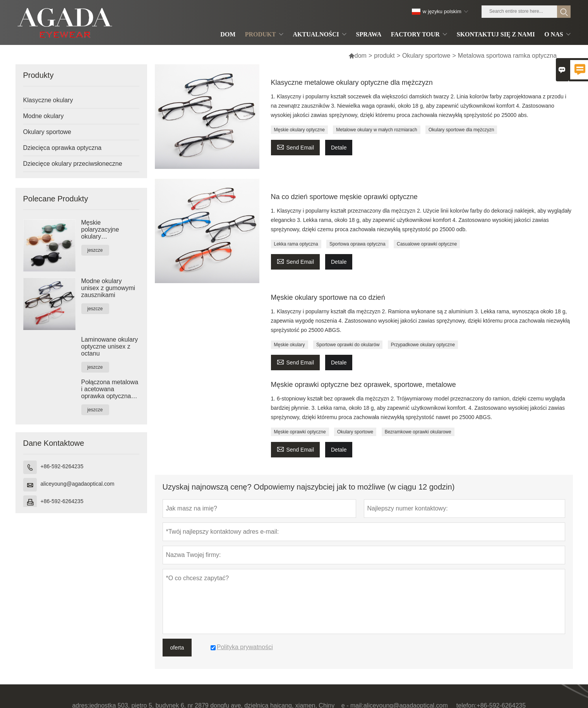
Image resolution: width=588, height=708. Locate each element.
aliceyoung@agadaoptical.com (78, 484)
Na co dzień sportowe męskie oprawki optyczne (344, 197)
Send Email (296, 147)
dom (357, 56)
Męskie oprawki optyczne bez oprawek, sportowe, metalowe (363, 385)
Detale (339, 148)
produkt (384, 56)
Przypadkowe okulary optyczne (423, 345)
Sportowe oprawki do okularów (348, 345)
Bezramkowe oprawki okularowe (418, 432)
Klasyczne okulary (48, 100)
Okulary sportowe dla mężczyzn (461, 130)
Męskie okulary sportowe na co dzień (328, 297)
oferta (177, 648)
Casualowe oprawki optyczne (427, 244)
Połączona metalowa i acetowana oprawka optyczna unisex (110, 389)
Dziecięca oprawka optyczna (63, 148)
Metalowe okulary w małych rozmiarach (376, 130)
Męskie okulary (290, 345)
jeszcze (95, 250)
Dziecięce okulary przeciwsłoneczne (73, 164)
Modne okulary (44, 116)
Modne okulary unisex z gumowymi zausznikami (108, 288)
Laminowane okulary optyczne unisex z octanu (110, 346)
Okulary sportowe (426, 56)
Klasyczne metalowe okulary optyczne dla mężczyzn (352, 82)
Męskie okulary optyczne (299, 130)
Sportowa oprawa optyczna (357, 244)
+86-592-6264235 (62, 466)
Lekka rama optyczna (296, 244)
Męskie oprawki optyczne (300, 432)
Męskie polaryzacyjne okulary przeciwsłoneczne (106, 230)
